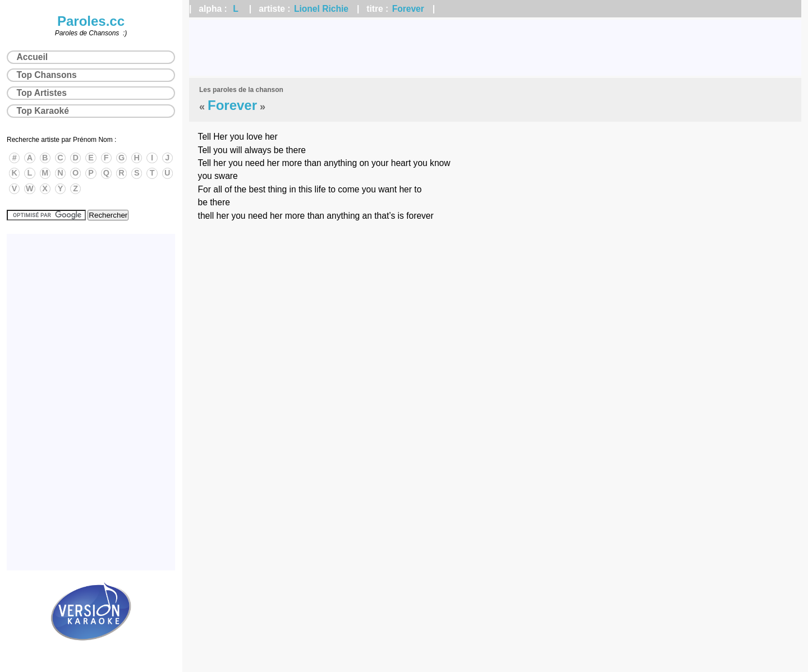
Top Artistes (42, 93)
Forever (408, 9)
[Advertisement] (495, 48)
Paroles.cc (91, 21)
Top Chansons (47, 75)
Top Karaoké (43, 111)
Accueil (32, 57)
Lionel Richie (321, 9)
